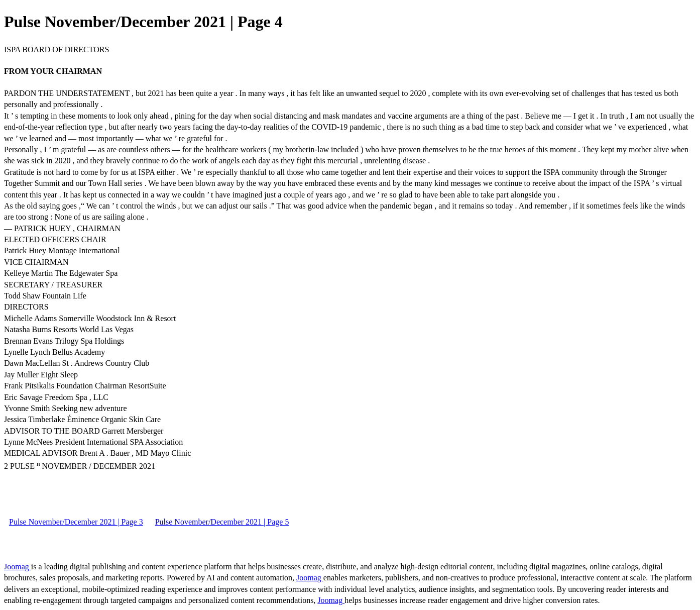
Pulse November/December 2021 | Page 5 (222, 522)
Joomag (18, 567)
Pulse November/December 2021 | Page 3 (76, 522)
